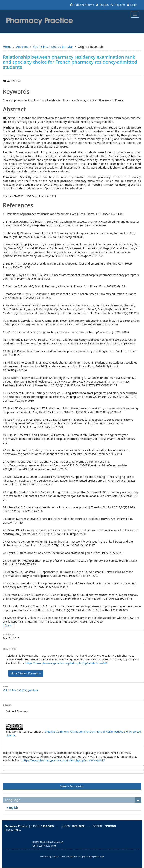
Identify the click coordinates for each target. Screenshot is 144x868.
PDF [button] (10, 625)
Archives (22, 47)
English (102, 5)
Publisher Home (82, 5)
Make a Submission (72, 786)
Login (132, 5)
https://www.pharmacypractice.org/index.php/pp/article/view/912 (66, 663)
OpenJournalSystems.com (92, 857)
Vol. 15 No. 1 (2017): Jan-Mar (53, 47)
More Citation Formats (26, 673)
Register (118, 5)
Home (7, 47)
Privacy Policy (13, 830)
